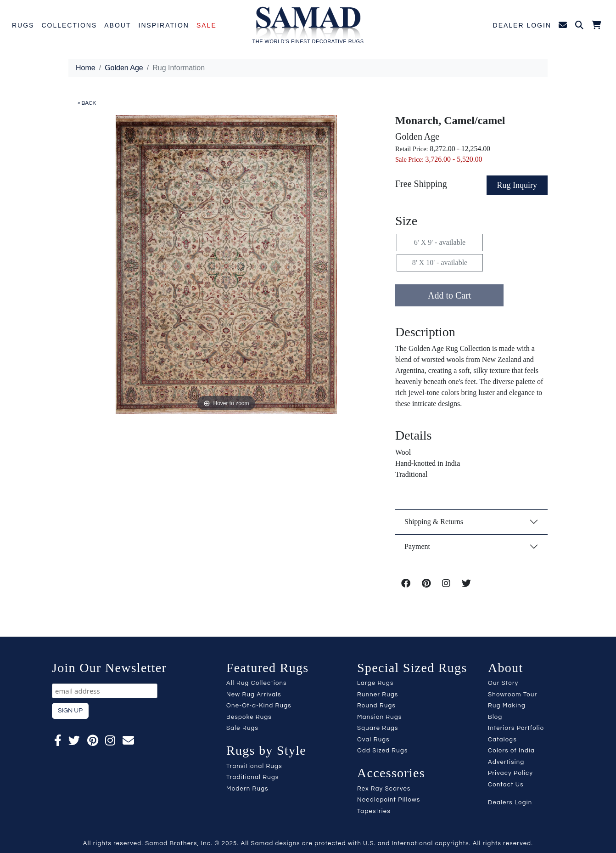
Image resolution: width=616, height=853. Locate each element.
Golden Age (124, 68)
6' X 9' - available (440, 242)
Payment (417, 546)
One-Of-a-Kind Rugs (259, 706)
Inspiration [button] (164, 25)
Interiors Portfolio (516, 728)
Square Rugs (378, 728)
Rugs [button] (23, 25)
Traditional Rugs (253, 777)
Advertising (506, 762)
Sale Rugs (242, 728)
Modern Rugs (247, 789)
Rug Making (507, 706)
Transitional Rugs (254, 766)
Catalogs (502, 740)
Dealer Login (522, 25)
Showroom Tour (512, 695)
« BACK (87, 103)
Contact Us (506, 785)
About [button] (118, 25)
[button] (580, 26)
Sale (207, 25)
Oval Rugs (373, 740)
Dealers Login (510, 802)
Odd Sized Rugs (383, 751)
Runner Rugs (378, 695)
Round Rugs (376, 706)
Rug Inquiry (517, 185)
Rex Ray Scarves (384, 789)
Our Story (503, 683)
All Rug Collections (257, 683)
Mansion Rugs (380, 717)
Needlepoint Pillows (389, 800)
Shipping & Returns (434, 522)
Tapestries (374, 811)
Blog (495, 717)
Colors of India (511, 751)
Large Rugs (375, 683)
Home (86, 68)
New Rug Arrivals (254, 695)
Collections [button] (69, 25)
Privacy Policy (510, 773)
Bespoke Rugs (249, 717)
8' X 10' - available (440, 263)
